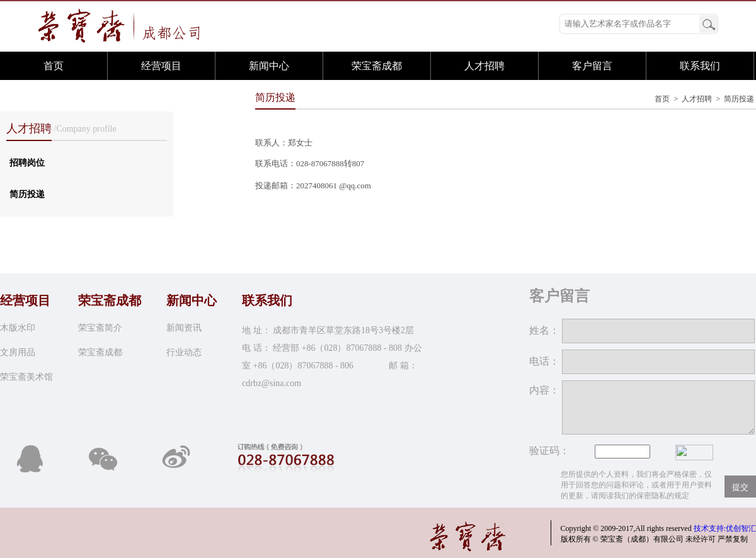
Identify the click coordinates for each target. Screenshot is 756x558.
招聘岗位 (27, 163)
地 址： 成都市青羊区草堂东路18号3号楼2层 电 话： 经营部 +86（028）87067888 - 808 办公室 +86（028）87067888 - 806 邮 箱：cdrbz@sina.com (332, 357)
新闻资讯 (184, 328)
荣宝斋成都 (377, 66)
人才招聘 (484, 66)
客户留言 (592, 66)
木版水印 (18, 328)
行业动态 (184, 352)
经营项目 (161, 66)
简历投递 (27, 194)
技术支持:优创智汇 (725, 528)
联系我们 (700, 66)
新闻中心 (269, 66)
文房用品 (18, 352)
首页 (54, 66)
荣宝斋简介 (100, 328)
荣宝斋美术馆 (26, 377)
